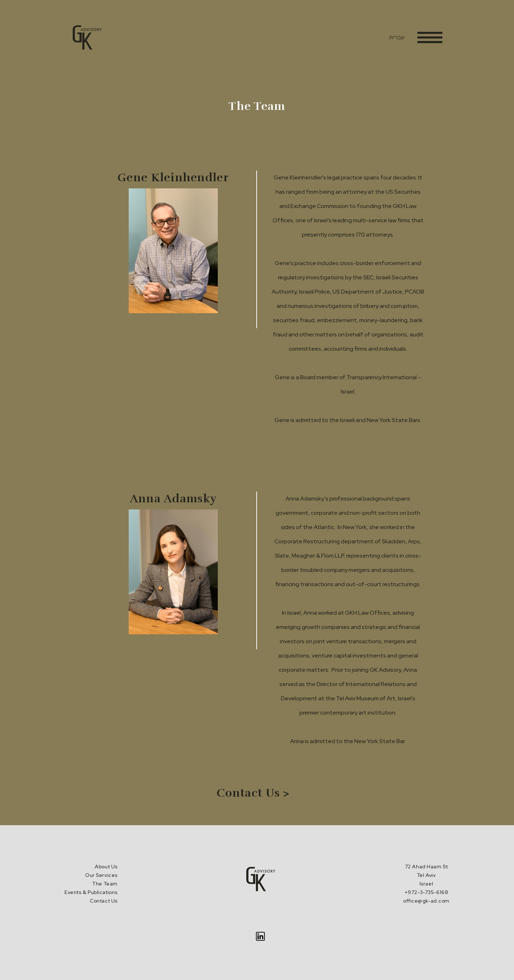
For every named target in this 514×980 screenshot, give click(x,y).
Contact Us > (253, 793)
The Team (105, 884)
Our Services (101, 875)
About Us (106, 867)
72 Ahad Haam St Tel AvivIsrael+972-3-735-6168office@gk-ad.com (426, 884)
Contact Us (104, 901)
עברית (397, 37)
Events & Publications (91, 892)
